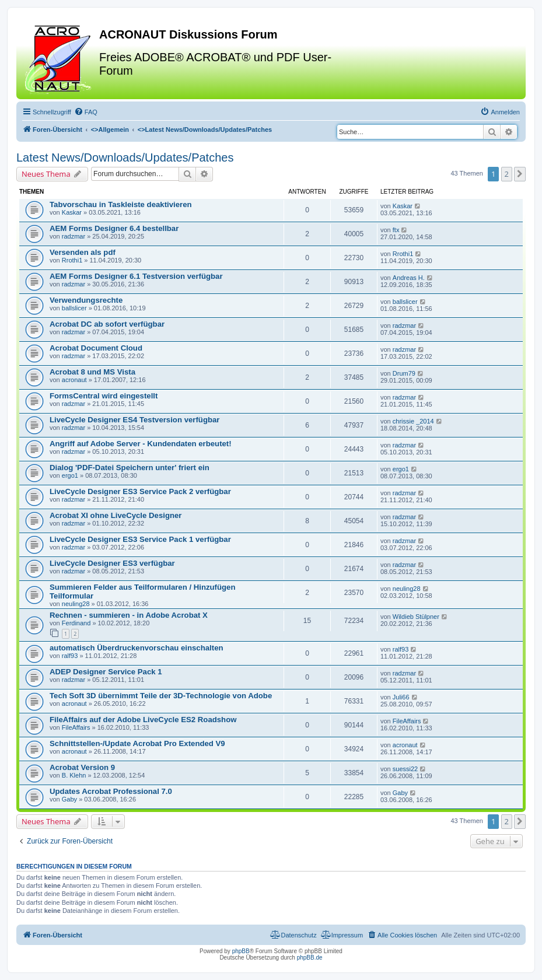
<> (110, 129)
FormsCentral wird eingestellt (104, 396)
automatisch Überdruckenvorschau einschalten (137, 648)
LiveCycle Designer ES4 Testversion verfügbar (134, 420)
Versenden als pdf (83, 252)
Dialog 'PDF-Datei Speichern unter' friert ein (130, 468)
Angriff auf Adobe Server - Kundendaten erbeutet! (141, 444)
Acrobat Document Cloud (96, 348)
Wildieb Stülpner (416, 617)
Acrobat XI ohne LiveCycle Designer (116, 515)
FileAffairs (76, 727)
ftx (396, 230)
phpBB (241, 951)
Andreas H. (409, 278)
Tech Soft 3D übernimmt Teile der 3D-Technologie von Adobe (161, 696)
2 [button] (507, 174)
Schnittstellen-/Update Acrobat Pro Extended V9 (137, 743)
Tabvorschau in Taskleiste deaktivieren (121, 204)
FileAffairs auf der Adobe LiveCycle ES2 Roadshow (143, 720)
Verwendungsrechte (86, 300)
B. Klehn (74, 775)
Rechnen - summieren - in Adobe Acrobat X (129, 615)
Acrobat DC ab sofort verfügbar (107, 324)
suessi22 (405, 769)
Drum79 (404, 373)
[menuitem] (86, 112)
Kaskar (72, 212)
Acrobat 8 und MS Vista (92, 372)
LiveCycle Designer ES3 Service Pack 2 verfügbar (140, 491)
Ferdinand (76, 623)
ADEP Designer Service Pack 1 (106, 672)
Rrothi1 (72, 260)
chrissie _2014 (413, 421)
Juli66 (401, 697)
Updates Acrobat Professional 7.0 (111, 791)
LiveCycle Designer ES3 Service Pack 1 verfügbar (140, 539)
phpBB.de (310, 958)
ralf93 (70, 656)
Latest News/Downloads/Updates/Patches (125, 157)
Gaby (69, 799)
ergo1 (70, 475)
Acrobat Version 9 (82, 767)
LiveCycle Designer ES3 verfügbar (112, 563)
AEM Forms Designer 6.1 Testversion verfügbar (136, 276)
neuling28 (76, 604)
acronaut (74, 380)
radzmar (74, 236)
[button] (520, 174)
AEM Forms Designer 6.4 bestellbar (114, 228)
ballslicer (74, 308)
